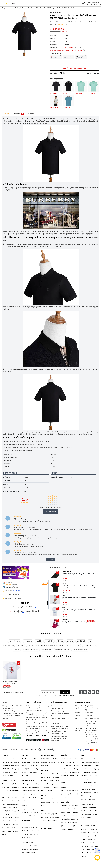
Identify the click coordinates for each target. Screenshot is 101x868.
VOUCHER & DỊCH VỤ (28, 780)
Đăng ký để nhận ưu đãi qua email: (13, 692)
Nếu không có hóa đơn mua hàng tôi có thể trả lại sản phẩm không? (37, 714)
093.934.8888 (96, 2)
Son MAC (70, 641)
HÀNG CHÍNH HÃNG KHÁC (89, 826)
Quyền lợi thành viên (57, 734)
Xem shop (25, 603)
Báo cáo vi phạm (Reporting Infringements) (59, 740)
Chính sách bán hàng (57, 706)
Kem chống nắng (14, 641)
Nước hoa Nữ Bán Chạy (31, 650)
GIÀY (82, 755)
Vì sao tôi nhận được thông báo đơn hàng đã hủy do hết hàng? (37, 727)
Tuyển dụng (5, 718)
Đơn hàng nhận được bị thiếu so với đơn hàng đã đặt (37, 718)
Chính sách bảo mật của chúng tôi (65, 696)
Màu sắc (6, 484)
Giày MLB (16, 650)
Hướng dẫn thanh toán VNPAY (11, 716)
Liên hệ (4, 721)
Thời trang (77, 21)
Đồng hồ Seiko (47, 650)
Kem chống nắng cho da (80, 650)
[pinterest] (89, 692)
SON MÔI (64, 787)
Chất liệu (7, 477)
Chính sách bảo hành (57, 708)
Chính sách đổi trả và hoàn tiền (60, 713)
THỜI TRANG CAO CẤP (9, 780)
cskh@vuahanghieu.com (92, 718)
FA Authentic (10, 582)
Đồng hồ (38, 641)
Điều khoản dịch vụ (57, 724)
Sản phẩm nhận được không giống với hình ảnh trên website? (38, 723)
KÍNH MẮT (44, 795)
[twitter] (93, 692)
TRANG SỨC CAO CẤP (87, 804)
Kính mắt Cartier (64, 645)
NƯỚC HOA (45, 770)
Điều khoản (20, 750)
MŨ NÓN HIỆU (26, 821)
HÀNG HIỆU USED (47, 829)
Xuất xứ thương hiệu (11, 492)
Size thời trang (57, 477)
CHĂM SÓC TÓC (46, 810)
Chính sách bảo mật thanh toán (60, 718)
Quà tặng (21, 645)
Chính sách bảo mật (57, 721)
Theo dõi (45, 583)
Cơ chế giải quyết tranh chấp (59, 726)
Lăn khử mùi (81, 641)
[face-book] (81, 692)
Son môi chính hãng (90, 645)
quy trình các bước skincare (46, 645)
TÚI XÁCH (5, 755)
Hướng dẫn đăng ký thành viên (60, 731)
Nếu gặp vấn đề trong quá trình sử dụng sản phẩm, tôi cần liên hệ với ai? (37, 732)
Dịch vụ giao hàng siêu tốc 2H (60, 729)
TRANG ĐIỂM (65, 802)
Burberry (11, 8)
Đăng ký (35, 607)
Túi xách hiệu (49, 641)
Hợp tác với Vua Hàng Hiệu (10, 711)
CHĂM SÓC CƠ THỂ (27, 842)
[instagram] (85, 692)
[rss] (97, 692)
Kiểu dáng (7, 488)
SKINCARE (25, 755)
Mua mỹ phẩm (9, 645)
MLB (90, 641)
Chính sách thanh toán (58, 716)
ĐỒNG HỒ (24, 806)
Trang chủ (5, 8)
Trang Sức (31, 645)
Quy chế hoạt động (7, 708)
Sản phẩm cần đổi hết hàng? (35, 710)
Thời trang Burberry (20, 8)
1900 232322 (97, 4)
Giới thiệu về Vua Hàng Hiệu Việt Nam (13, 706)
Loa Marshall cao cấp (62, 650)
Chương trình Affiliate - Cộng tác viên (13, 713)
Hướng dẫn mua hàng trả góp (60, 736)
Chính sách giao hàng (57, 711)
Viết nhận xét (50, 512)
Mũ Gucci (60, 641)
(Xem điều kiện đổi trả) (19, 591)
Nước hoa (76, 645)
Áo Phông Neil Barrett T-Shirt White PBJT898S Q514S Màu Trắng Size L (11, 682)
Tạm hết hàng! (75, 68)
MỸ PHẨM (64, 755)
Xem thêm (50, 560)
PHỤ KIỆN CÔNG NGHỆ (48, 755)
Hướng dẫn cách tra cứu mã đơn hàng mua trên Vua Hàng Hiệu (38, 707)
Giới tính (6, 481)
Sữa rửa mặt (28, 641)
